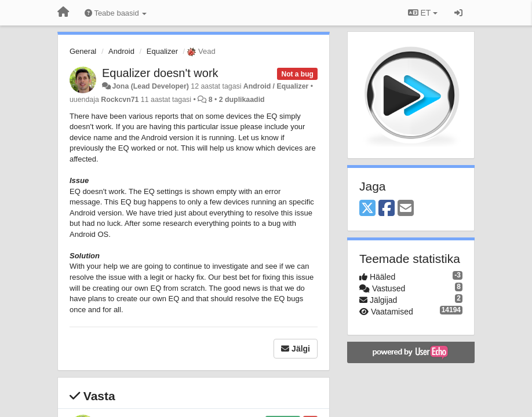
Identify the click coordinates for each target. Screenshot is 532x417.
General (83, 51)
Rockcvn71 (120, 100)
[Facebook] (387, 209)
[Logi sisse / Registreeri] (458, 13)
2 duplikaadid (242, 100)
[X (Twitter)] (367, 209)
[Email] (406, 209)
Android (121, 51)
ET (423, 13)
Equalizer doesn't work (160, 73)
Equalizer (162, 51)
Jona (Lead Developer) (150, 86)
